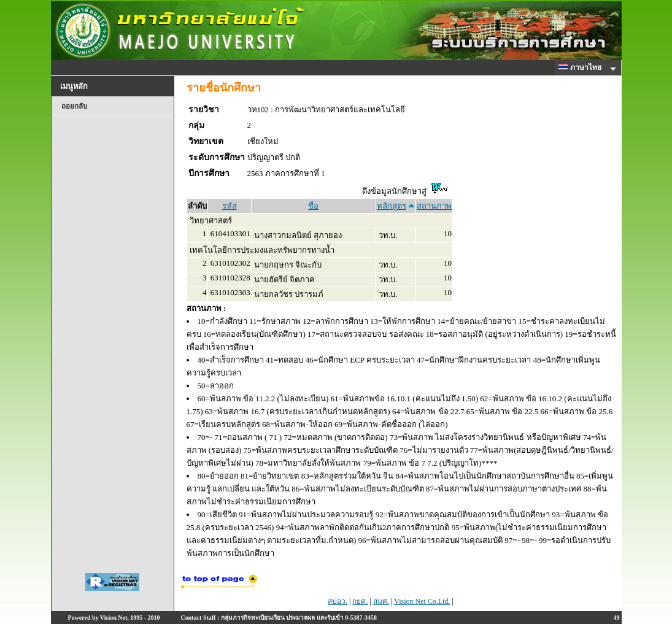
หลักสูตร (392, 206)
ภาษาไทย (582, 67)
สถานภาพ (434, 206)
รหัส (230, 206)
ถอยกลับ (74, 106)
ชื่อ (313, 206)
